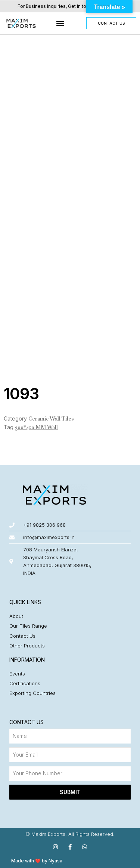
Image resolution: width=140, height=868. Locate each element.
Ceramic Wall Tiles (51, 419)
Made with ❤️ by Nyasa (37, 861)
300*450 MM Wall (36, 427)
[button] (60, 23)
